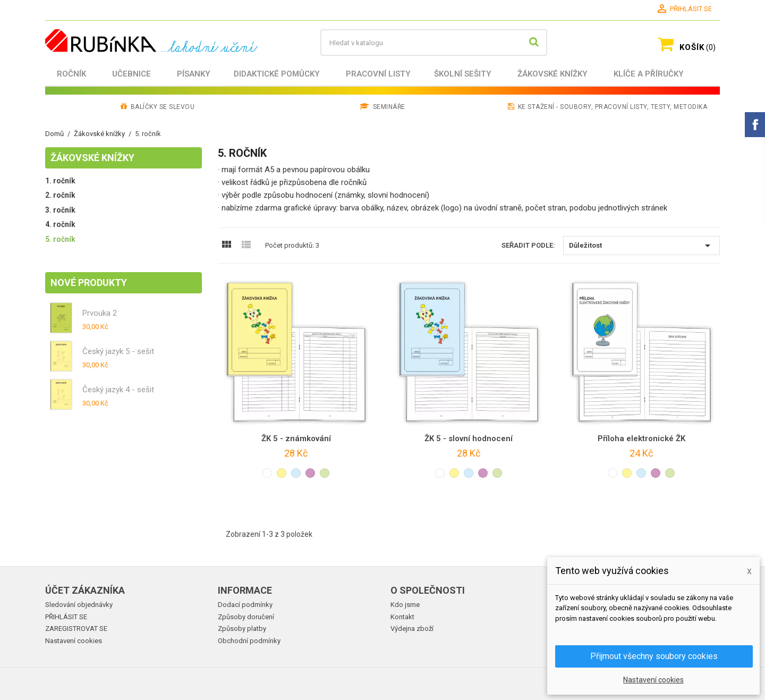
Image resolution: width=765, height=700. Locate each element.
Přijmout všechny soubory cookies (654, 656)
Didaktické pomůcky (277, 74)
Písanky (194, 74)
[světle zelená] (325, 473)
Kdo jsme (405, 605)
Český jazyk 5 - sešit (118, 351)
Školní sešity (463, 74)
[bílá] (267, 473)
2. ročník (60, 195)
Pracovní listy (378, 74)
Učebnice (131, 74)
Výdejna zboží (412, 629)
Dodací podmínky (245, 605)
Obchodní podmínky (249, 641)
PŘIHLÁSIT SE (66, 617)
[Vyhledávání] (434, 43)
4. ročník (60, 224)
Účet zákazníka (85, 590)
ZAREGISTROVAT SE (76, 629)
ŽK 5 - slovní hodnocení (469, 438)
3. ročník (60, 210)
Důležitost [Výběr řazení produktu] (641, 246)
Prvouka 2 (100, 313)
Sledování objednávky (79, 605)
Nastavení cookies (74, 641)
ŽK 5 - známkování (296, 438)
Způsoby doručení (246, 617)
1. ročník (60, 181)
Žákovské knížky (552, 74)
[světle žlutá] (282, 473)
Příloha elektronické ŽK (641, 438)
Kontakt (402, 617)
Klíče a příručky (649, 74)
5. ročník (60, 239)
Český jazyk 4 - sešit (118, 390)
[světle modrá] (296, 473)
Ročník (71, 74)
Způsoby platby (242, 629)
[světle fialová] (310, 473)
